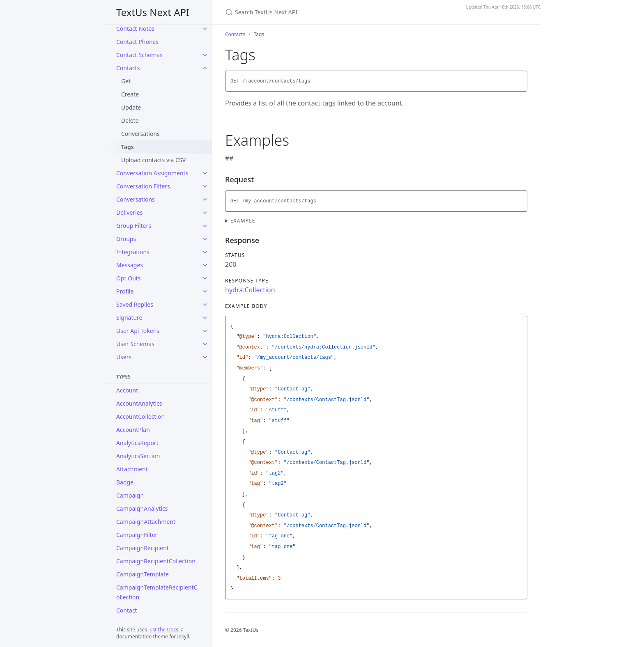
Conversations (140, 134)
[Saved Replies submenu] (205, 305)
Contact (127, 610)
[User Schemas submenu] (205, 344)
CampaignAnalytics (142, 508)
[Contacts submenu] (205, 68)
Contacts (128, 68)
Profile (125, 291)
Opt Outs (129, 278)
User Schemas (135, 344)
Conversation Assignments (152, 173)
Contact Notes (135, 29)
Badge (125, 482)
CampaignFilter (137, 535)
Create (130, 94)
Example (243, 221)
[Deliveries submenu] (205, 213)
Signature (129, 318)
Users (124, 357)
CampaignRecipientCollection (156, 561)
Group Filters (134, 226)
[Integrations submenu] (205, 252)
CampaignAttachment (146, 522)
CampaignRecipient (143, 548)
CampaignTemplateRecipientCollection (157, 592)
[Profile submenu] (205, 291)
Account (127, 390)
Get (126, 81)
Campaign (130, 495)
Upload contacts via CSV (153, 160)
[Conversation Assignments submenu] (205, 173)
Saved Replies (135, 304)
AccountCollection (140, 416)
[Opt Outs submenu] (205, 278)
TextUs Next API (153, 12)
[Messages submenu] (205, 265)
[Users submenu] (205, 357)
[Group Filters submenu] (205, 226)
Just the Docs (163, 630)
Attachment (132, 469)
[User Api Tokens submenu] (205, 331)
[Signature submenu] (205, 318)
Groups (126, 239)
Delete (130, 120)
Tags (128, 147)
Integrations (133, 252)
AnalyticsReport (137, 443)
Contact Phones (137, 42)
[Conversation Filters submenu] (205, 186)
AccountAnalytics (139, 403)
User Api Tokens (138, 331)
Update (131, 107)
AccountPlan (133, 430)
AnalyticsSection (138, 456)
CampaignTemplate (143, 574)
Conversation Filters (143, 186)
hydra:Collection (250, 290)
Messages (130, 265)
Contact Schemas (139, 55)
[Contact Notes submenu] (205, 29)
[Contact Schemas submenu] (205, 55)
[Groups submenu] (205, 239)
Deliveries (129, 212)
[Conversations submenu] (205, 200)
